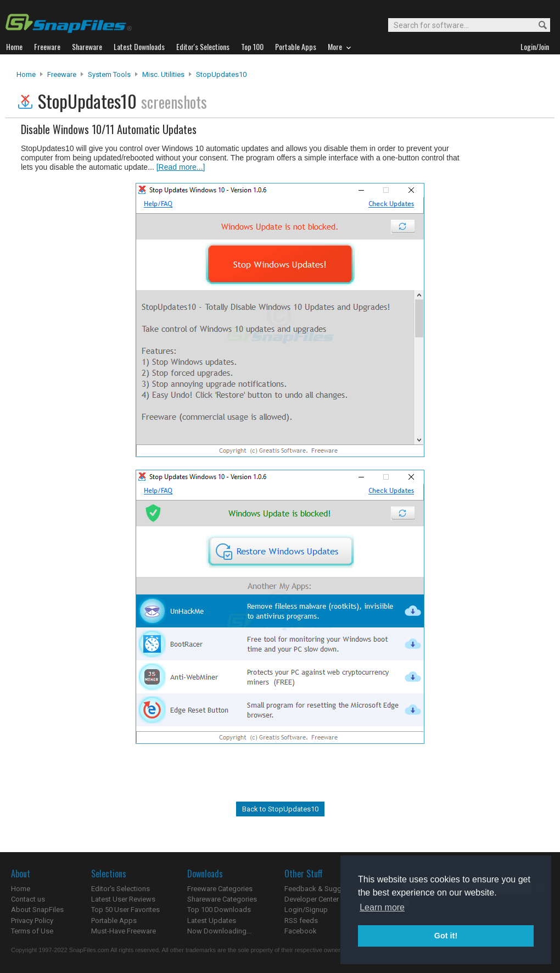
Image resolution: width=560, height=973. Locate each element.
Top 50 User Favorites (125, 910)
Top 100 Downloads (219, 910)
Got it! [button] (446, 936)
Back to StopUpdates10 (280, 809)
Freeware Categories (220, 889)
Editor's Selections (121, 889)
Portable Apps (114, 921)
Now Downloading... (219, 931)
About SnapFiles (37, 910)
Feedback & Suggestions (325, 889)
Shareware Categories (222, 899)
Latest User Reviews (123, 899)
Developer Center (312, 899)
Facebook (301, 931)
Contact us (28, 899)
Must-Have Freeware (124, 931)
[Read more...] (181, 167)
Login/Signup (306, 910)
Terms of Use (32, 931)
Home (26, 74)
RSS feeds (301, 921)
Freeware (62, 74)
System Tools (109, 74)
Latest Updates (212, 921)
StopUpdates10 (221, 74)
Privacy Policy (32, 921)
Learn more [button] (382, 907)
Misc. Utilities (163, 74)
